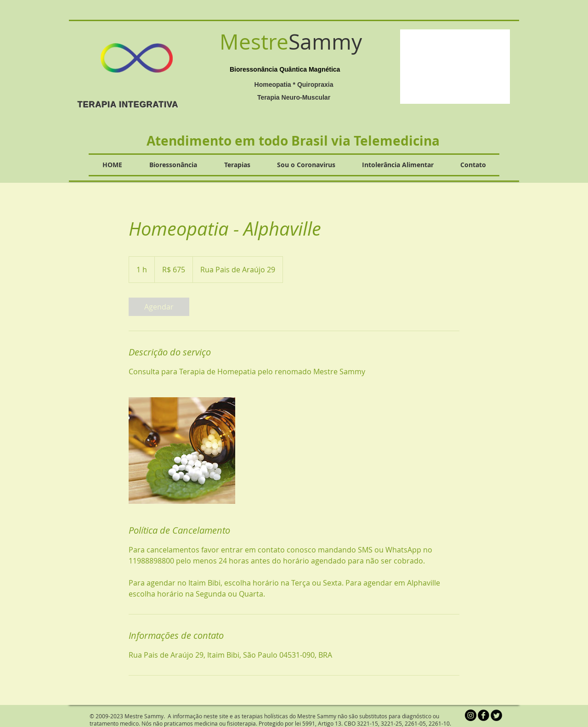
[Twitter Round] (496, 715)
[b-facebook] (483, 715)
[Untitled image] (182, 451)
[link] (159, 307)
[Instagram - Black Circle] (471, 715)
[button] (455, 67)
